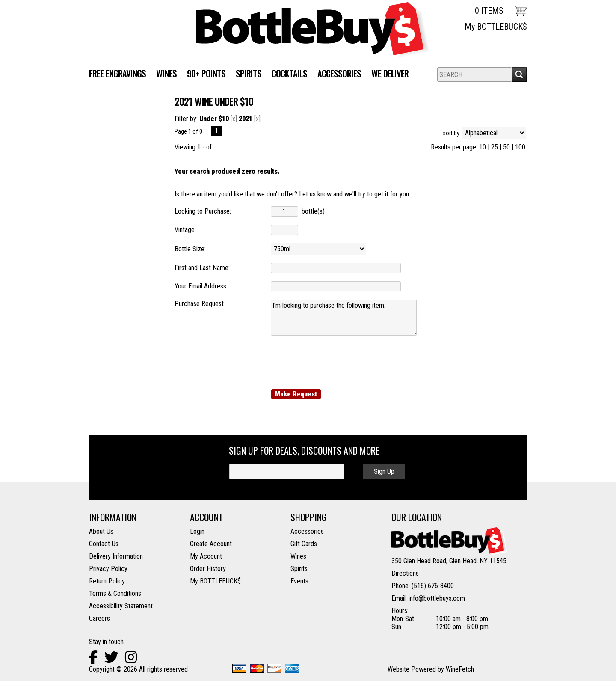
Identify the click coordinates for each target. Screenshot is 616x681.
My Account (206, 556)
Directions (405, 573)
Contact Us (104, 544)
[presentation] (336, 362)
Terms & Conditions (115, 593)
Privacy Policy (108, 569)
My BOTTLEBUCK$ (496, 27)
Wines (298, 556)
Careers (99, 618)
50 (506, 147)
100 (520, 147)
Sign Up (384, 471)
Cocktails (287, 75)
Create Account (211, 544)
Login (197, 531)
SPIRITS (246, 75)
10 (483, 147)
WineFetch (460, 669)
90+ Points (206, 74)
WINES (164, 75)
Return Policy (107, 581)
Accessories (337, 75)
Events (299, 581)
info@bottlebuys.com (437, 598)
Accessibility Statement (121, 606)
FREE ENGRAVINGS (117, 74)
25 (495, 147)
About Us (101, 531)
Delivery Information (116, 556)
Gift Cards (304, 544)
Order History (208, 569)
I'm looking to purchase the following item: (344, 318)
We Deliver (387, 75)
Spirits (299, 569)
